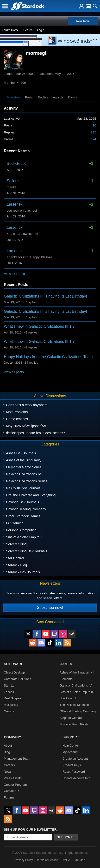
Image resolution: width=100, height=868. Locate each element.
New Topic (83, 21)
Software (14, 664)
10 (94, 125)
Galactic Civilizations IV (76, 685)
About (8, 746)
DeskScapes (12, 698)
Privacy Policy (24, 860)
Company (12, 737)
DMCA (66, 860)
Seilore (13, 181)
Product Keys (72, 765)
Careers (9, 765)
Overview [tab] (13, 97)
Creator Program (15, 785)
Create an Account (75, 759)
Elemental (66, 679)
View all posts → (16, 372)
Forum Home (10, 30)
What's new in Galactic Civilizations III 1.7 (39, 326)
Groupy (9, 711)
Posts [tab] (29, 97)
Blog (7, 752)
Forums (9, 797)
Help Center (71, 746)
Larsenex (15, 204)
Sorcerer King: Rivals (74, 724)
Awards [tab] (58, 97)
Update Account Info (76, 778)
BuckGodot (16, 163)
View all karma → (17, 274)
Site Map (79, 860)
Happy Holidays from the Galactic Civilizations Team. (49, 357)
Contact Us (11, 791)
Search (28, 30)
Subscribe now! (50, 608)
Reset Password (74, 772)
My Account (70, 752)
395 (93, 132)
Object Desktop (14, 672)
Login (41, 30)
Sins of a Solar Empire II (76, 692)
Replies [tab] (43, 97)
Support (71, 737)
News (8, 772)
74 (94, 139)
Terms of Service (47, 860)
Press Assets (13, 778)
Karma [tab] (73, 97)
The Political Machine (74, 705)
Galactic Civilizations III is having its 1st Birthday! (45, 296)
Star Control (68, 698)
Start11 (9, 685)
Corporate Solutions (17, 679)
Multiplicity (11, 705)
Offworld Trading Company (78, 711)
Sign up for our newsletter (30, 830)
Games (66, 664)
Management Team (17, 759)
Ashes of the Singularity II (77, 672)
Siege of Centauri (72, 718)
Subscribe (66, 837)
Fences (9, 692)
